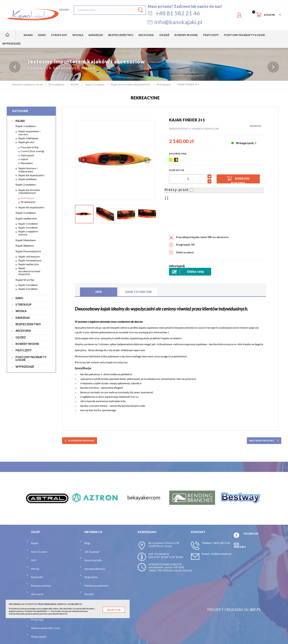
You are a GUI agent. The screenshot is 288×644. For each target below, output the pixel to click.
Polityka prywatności (97, 586)
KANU (19, 298)
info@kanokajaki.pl (221, 554)
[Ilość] (188, 179)
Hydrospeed (27, 155)
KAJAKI (20, 121)
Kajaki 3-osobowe (26, 213)
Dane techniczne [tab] (139, 292)
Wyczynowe (27, 163)
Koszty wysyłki (93, 560)
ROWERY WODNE (27, 344)
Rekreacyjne (28, 198)
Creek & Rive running (32, 151)
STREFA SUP (24, 305)
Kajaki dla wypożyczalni (31, 175)
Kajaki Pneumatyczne (28, 251)
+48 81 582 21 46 (221, 543)
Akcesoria (37, 594)
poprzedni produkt (80, 441)
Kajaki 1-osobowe (26, 126)
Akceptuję (114, 610)
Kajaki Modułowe (26, 240)
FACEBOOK (251, 534)
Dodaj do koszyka (238, 179)
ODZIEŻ (21, 338)
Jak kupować (92, 552)
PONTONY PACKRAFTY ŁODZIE (31, 359)
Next (147, 160)
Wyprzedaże (39, 636)
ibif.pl (255, 610)
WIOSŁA (21, 311)
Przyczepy (37, 619)
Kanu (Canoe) (39, 552)
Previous (84, 160)
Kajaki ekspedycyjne (30, 260)
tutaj (48, 611)
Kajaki (35, 543)
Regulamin (91, 577)
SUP (34, 560)
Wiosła (35, 569)
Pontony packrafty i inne (46, 628)
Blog (87, 543)
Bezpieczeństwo (41, 586)
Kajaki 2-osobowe (26, 185)
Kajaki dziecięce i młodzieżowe (28, 170)
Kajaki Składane (25, 246)
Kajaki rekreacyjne (29, 257)
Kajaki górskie (26, 142)
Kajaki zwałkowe (28, 179)
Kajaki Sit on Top (25, 280)
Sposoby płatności (95, 569)
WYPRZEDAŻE (25, 367)
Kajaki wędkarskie (26, 218)
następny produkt (264, 441)
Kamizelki (37, 577)
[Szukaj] (110, 10)
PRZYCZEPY (24, 351)
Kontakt (89, 594)
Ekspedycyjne (28, 202)
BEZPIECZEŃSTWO (28, 324)
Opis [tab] (99, 292)
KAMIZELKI (23, 318)
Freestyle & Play (29, 148)
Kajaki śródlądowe (28, 138)
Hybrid (24, 159)
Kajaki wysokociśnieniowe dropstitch (29, 271)
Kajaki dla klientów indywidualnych (29, 192)
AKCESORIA (23, 331)
